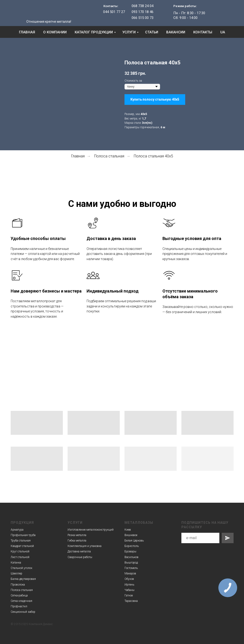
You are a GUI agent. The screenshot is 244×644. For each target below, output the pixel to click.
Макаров (130, 573)
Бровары (130, 551)
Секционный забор (23, 612)
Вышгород (131, 563)
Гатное (129, 595)
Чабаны (129, 590)
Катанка (16, 563)
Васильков (131, 557)
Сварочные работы (80, 557)
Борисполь (132, 546)
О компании (55, 32)
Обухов (129, 579)
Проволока (18, 585)
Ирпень (129, 585)
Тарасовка (131, 601)
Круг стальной (20, 551)
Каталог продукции (94, 32)
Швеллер (16, 573)
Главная (27, 32)
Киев (128, 530)
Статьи (152, 32)
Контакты (203, 32)
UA (223, 32)
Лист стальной (20, 557)
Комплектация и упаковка (85, 546)
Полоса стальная (109, 156)
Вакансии (176, 32)
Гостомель (131, 568)
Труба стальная (21, 541)
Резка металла (77, 535)
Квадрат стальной (22, 546)
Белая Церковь (134, 541)
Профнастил (19, 606)
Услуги (129, 32)
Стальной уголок (21, 568)
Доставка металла (79, 551)
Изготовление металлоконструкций (91, 530)
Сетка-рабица (19, 595)
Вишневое (131, 535)
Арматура (17, 530)
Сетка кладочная (21, 601)
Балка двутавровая (23, 579)
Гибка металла (77, 541)
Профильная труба (23, 535)
